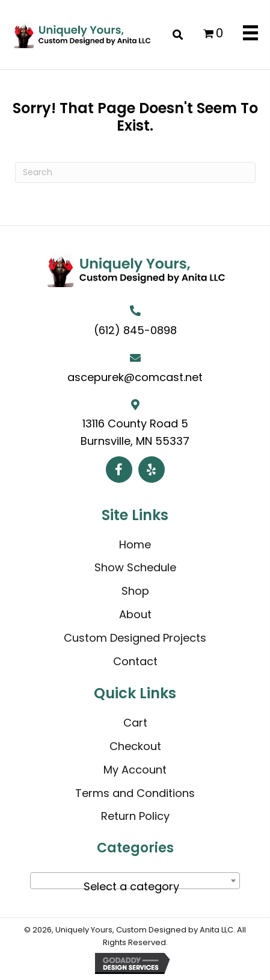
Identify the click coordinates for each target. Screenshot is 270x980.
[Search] (135, 172)
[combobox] (135, 881)
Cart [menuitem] (135, 723)
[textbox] (135, 887)
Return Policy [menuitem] (135, 816)
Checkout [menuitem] (135, 746)
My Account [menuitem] (135, 770)
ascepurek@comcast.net (135, 377)
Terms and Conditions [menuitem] (135, 793)
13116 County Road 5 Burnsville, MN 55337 (135, 432)
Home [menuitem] (135, 544)
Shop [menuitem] (135, 591)
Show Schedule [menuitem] (135, 567)
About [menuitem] (135, 614)
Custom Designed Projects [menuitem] (135, 638)
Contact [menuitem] (135, 661)
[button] (119, 470)
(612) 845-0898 (135, 330)
